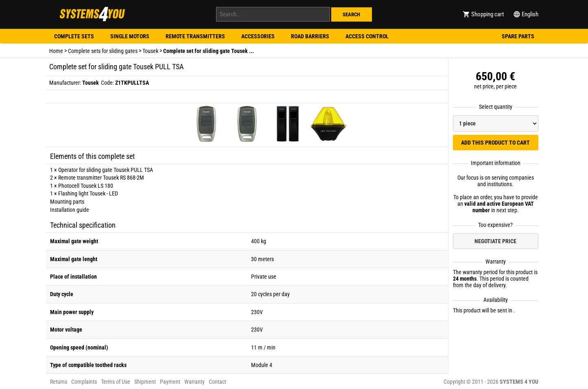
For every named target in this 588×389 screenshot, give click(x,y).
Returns (59, 382)
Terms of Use (116, 382)
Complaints (84, 382)
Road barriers (310, 36)
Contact (217, 382)
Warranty (195, 382)
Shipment (145, 382)
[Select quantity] (496, 123)
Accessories (258, 36)
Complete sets (74, 36)
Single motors (130, 36)
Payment (170, 382)
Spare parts (518, 36)
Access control (367, 36)
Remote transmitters (195, 36)
